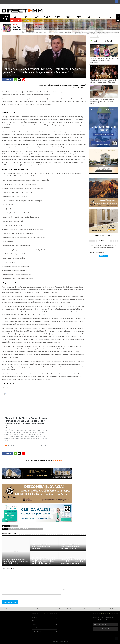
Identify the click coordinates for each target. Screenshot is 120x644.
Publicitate (77, 609)
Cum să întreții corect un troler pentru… (63, 28)
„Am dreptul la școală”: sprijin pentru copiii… (17, 28)
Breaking (15, 20)
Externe (35, 635)
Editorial (14, 526)
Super (34, 624)
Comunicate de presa (90, 609)
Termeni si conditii (17, 609)
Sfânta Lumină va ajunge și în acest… (41, 27)
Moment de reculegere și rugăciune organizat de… (110, 29)
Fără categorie (109, 25)
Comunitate (40, 25)
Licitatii (34, 628)
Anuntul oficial (37, 631)
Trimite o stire (103, 609)
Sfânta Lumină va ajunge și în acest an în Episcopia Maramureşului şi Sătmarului (103, 81)
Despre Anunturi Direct (49, 609)
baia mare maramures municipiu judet (21, 529)
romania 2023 (38, 529)
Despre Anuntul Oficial (65, 609)
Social (15, 25)
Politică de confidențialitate (33, 609)
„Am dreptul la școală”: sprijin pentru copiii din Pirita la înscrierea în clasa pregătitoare (104, 60)
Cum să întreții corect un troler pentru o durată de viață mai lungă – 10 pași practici (103, 102)
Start (7, 609)
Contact (112, 609)
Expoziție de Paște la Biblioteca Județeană (87, 27)
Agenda (35, 617)
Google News (57, 460)
